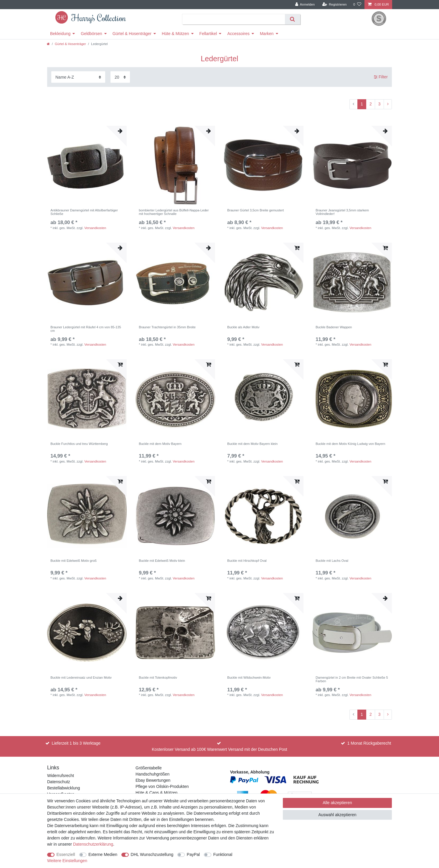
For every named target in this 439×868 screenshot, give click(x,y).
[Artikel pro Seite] (120, 77)
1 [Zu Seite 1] (362, 104)
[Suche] (292, 19)
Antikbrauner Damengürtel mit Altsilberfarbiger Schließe (84, 212)
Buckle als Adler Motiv (243, 327)
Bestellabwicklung (63, 788)
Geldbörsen (91, 34)
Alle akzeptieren (337, 803)
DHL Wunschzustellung (152, 854)
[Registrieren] (334, 5)
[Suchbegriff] (234, 19)
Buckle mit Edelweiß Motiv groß (74, 561)
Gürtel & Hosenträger (132, 34)
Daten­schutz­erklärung (93, 844)
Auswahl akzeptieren (337, 815)
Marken (267, 34)
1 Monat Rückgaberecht (369, 743)
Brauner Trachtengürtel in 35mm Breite (167, 327)
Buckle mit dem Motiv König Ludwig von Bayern (350, 444)
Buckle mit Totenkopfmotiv (158, 677)
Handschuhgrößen (152, 774)
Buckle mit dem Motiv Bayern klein (252, 444)
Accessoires (238, 34)
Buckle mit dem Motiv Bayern (160, 444)
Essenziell (66, 854)
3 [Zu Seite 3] (379, 104)
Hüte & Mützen (175, 34)
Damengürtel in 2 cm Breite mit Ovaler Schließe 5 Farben (352, 679)
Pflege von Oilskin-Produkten (162, 786)
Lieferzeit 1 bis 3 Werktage (76, 743)
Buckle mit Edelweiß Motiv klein (162, 561)
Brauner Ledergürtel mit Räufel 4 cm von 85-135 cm (86, 329)
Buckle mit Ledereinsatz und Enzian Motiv (81, 677)
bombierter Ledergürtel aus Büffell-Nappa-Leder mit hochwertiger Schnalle (174, 212)
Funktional (223, 854)
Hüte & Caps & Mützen (156, 793)
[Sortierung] (78, 77)
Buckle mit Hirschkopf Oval (247, 561)
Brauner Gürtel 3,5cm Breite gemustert (255, 210)
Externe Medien (103, 854)
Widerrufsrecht (61, 776)
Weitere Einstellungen (67, 861)
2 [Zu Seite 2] (371, 104)
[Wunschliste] (357, 5)
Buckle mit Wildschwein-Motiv (249, 677)
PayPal (193, 854)
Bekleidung (60, 34)
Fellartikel (208, 34)
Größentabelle (149, 768)
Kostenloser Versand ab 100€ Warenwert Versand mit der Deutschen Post (219, 749)
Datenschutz (59, 782)
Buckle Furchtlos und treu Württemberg (79, 444)
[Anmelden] (305, 5)
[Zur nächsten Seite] (388, 104)
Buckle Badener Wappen (334, 327)
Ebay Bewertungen (153, 780)
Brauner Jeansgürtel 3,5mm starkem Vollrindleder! (342, 212)
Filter (381, 77)
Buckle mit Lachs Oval (332, 561)
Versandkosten (95, 228)
